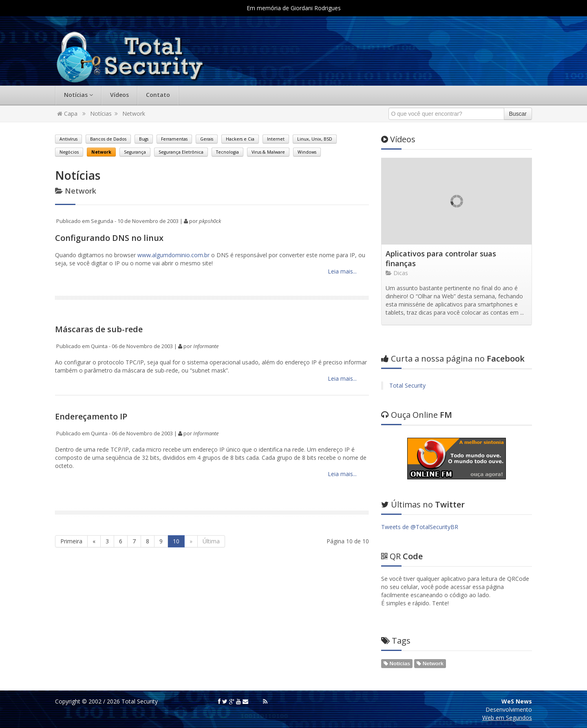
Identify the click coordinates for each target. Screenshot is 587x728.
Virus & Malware (268, 152)
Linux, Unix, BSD (315, 139)
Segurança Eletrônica (181, 152)
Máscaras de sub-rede (99, 329)
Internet (276, 139)
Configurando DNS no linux (109, 238)
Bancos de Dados (108, 139)
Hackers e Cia (240, 139)
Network (134, 114)
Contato (158, 95)
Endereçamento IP (91, 416)
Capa (67, 114)
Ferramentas (174, 139)
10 (176, 541)
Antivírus (68, 139)
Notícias (78, 95)
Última (211, 541)
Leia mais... (341, 271)
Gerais (207, 139)
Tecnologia (227, 152)
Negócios (69, 152)
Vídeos (119, 95)
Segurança (135, 152)
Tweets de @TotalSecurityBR (420, 527)
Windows (307, 152)
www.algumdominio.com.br (173, 255)
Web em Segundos (507, 718)
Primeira (71, 541)
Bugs (144, 139)
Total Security (407, 385)
